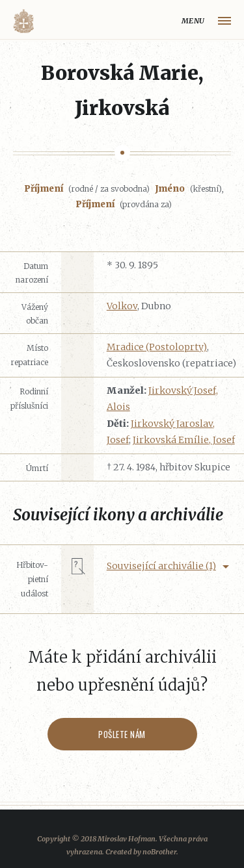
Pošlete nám (122, 734)
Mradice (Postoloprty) (157, 347)
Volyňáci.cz (23, 21)
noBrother (159, 852)
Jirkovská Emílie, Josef (184, 440)
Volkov (122, 306)
